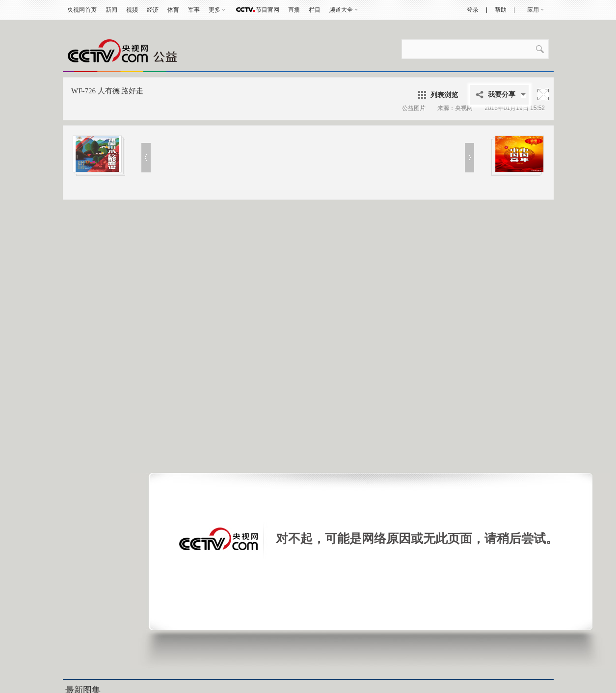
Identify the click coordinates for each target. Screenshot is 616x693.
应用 (533, 10)
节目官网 (268, 10)
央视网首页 (82, 10)
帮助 (501, 10)
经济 (153, 10)
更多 (214, 10)
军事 (194, 10)
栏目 (315, 10)
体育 (173, 10)
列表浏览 (444, 95)
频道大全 (341, 10)
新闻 (111, 10)
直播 (294, 10)
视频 (132, 10)
